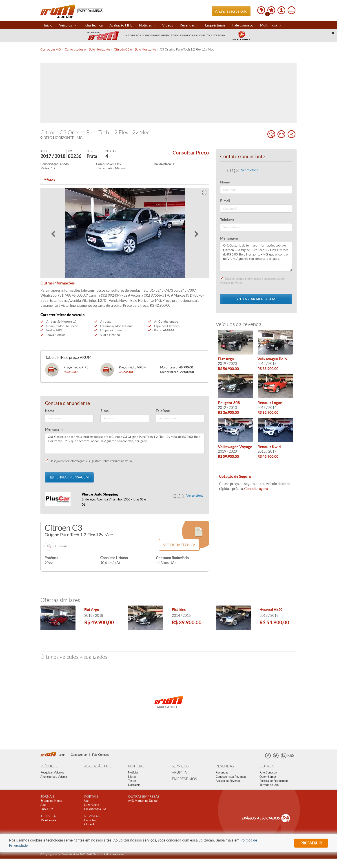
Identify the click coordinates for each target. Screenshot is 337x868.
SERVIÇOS (180, 766)
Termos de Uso (269, 785)
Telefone (163, 411)
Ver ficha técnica (179, 545)
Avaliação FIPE (121, 25)
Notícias (147, 25)
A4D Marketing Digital (143, 801)
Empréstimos (215, 25)
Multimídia (270, 25)
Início (48, 25)
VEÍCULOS (49, 766)
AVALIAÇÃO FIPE (98, 766)
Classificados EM (95, 809)
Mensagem (54, 429)
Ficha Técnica (93, 25)
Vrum (58, 11)
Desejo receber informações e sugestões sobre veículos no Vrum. (89, 461)
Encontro (90, 820)
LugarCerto (92, 805)
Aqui (43, 805)
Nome (50, 411)
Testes (132, 781)
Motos (132, 777)
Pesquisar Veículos (52, 772)
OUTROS (267, 766)
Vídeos (168, 25)
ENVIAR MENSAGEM (69, 477)
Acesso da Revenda (228, 781)
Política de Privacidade (274, 781)
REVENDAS (225, 766)
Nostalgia (134, 785)
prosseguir (311, 843)
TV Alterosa (48, 820)
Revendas (189, 25)
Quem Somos (268, 777)
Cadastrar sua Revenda (231, 777)
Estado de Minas (51, 801)
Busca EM (47, 809)
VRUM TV (180, 772)
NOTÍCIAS (136, 766)
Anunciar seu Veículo (54, 777)
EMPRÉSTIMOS (184, 779)
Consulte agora (256, 489)
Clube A (89, 824)
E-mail (105, 411)
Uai (86, 801)
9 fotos (49, 180)
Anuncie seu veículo (231, 11)
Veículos (67, 25)
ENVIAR (256, 299)
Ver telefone (195, 496)
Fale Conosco (243, 25)
